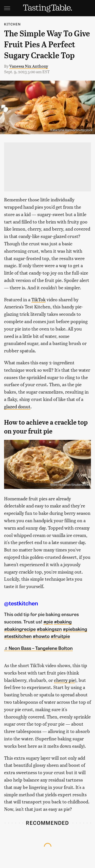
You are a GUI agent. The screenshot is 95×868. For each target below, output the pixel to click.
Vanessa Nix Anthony (29, 66)
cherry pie (64, 680)
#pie (48, 621)
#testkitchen (18, 636)
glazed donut (17, 406)
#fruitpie (60, 636)
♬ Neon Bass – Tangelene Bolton (38, 648)
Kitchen (12, 24)
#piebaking (75, 629)
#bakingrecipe (20, 629)
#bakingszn (49, 629)
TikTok (39, 299)
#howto (41, 636)
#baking (63, 621)
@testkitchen (21, 603)
